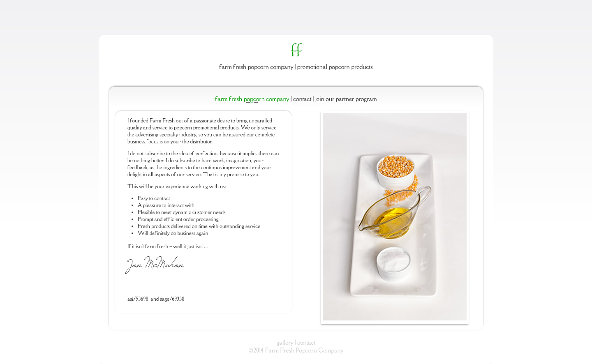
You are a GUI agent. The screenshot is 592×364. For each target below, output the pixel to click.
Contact (302, 99)
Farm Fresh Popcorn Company (257, 67)
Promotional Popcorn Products (335, 67)
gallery (285, 342)
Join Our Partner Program (345, 99)
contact (306, 342)
